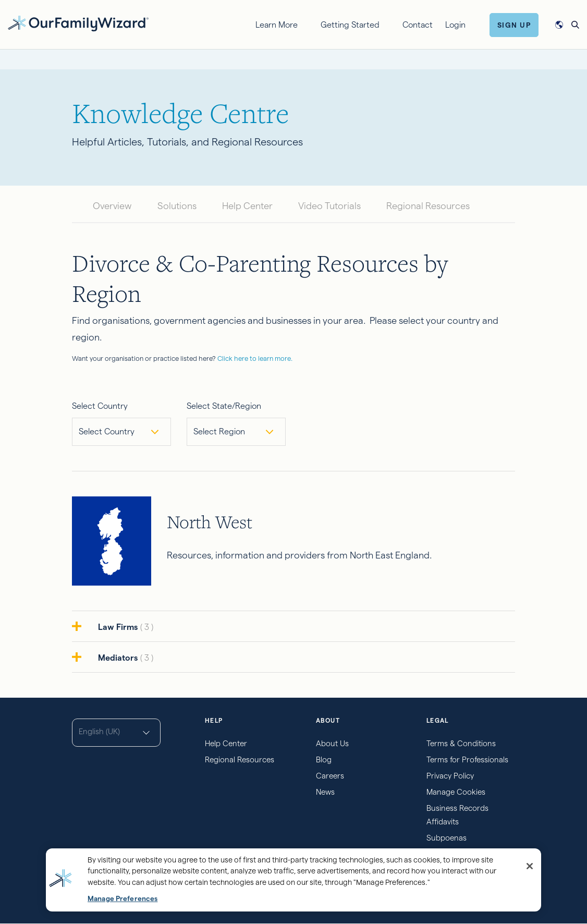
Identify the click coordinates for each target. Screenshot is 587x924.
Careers (330, 776)
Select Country (100, 406)
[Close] (530, 866)
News (325, 792)
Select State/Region (224, 406)
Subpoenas (447, 838)
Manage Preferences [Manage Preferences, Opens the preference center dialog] (123, 899)
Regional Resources (428, 206)
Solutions (177, 206)
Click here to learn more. (255, 358)
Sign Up (514, 25)
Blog (324, 759)
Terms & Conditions (461, 743)
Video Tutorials (329, 206)
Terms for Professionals (467, 759)
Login (455, 25)
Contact (418, 25)
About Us (332, 743)
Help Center (247, 206)
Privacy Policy (450, 776)
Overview (112, 206)
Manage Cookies (456, 792)
